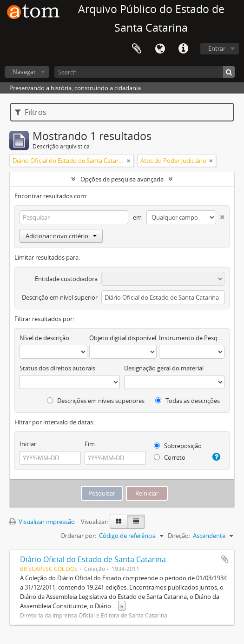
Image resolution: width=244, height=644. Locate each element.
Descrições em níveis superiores (96, 401)
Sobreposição (178, 446)
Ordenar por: (78, 536)
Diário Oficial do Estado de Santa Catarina (93, 559)
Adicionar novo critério (61, 236)
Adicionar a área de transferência (225, 559)
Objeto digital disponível (123, 338)
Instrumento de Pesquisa (192, 338)
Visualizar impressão (42, 522)
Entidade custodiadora (66, 279)
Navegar (24, 72)
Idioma (160, 49)
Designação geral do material (164, 368)
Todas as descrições (188, 401)
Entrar (217, 48)
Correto (170, 457)
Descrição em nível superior (60, 297)
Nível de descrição (44, 338)
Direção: (179, 536)
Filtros (31, 112)
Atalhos (183, 49)
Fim (90, 444)
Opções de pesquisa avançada (122, 179)
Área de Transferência (137, 49)
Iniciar (28, 444)
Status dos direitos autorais (57, 368)
